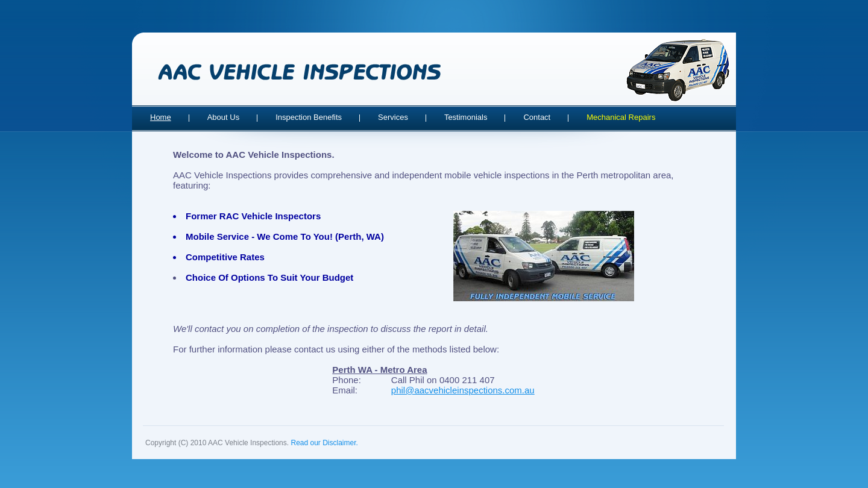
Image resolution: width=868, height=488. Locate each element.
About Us (223, 117)
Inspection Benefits (309, 117)
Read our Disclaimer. (324, 443)
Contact (537, 117)
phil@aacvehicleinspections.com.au (463, 390)
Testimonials (466, 117)
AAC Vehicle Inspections (299, 72)
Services (393, 117)
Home (161, 117)
